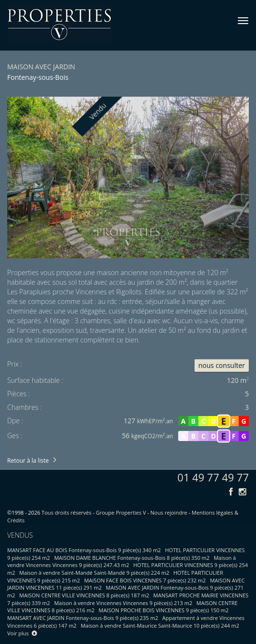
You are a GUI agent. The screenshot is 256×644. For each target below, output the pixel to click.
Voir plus (22, 633)
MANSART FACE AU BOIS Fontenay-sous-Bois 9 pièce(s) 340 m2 (84, 550)
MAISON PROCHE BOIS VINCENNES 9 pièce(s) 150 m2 (164, 610)
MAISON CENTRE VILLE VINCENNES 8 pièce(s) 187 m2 (84, 595)
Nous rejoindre (169, 512)
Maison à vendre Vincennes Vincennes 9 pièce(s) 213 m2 (123, 603)
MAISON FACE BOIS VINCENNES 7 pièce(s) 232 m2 (145, 580)
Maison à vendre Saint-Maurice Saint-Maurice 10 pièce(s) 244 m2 (160, 625)
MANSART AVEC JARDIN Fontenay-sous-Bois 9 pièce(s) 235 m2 (83, 618)
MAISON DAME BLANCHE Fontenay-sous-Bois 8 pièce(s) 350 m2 (132, 558)
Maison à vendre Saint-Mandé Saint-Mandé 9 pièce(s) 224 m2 (94, 573)
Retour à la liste (28, 461)
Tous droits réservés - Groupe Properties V (94, 512)
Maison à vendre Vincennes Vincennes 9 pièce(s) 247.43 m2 (122, 562)
